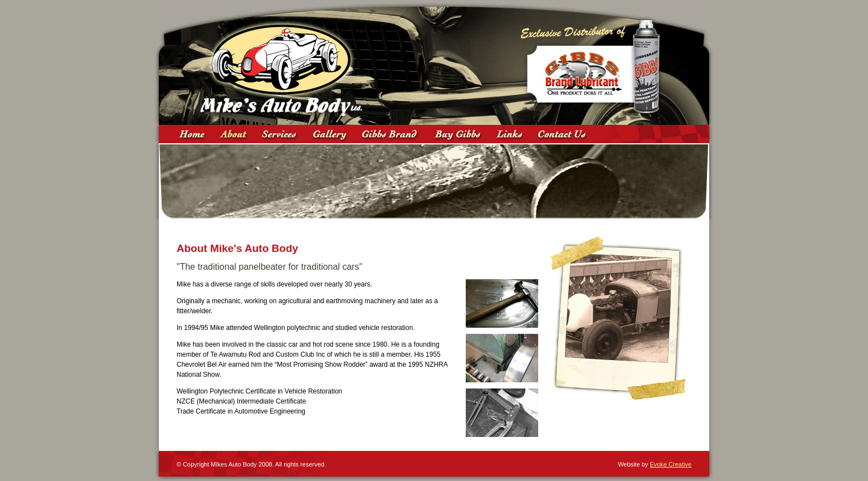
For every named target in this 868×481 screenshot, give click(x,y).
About (234, 134)
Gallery (330, 134)
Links (510, 134)
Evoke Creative (670, 464)
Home (192, 134)
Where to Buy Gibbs (458, 134)
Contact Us (564, 134)
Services (280, 134)
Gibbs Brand (391, 134)
